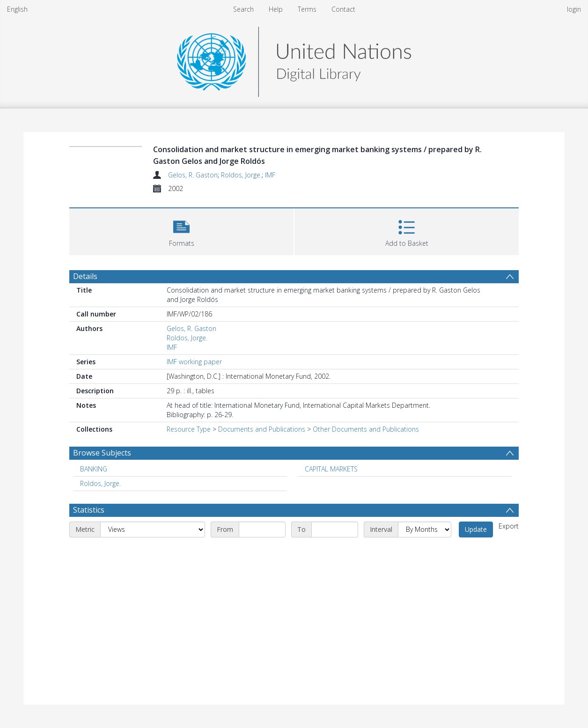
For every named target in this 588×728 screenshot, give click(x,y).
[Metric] (153, 529)
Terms (307, 9)
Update (476, 529)
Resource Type (189, 429)
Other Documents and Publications (366, 429)
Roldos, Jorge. (241, 175)
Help (276, 9)
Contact (343, 9)
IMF (270, 175)
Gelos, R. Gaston (193, 175)
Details (85, 276)
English (17, 9)
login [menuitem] (574, 9)
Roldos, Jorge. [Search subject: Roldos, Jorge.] (100, 483)
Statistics (89, 510)
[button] (181, 231)
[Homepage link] (294, 59)
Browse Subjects (102, 453)
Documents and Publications (262, 429)
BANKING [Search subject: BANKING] (94, 469)
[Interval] (425, 529)
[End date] (335, 529)
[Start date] (262, 529)
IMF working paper (194, 362)
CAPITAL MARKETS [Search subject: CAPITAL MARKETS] (331, 469)
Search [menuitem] (243, 9)
